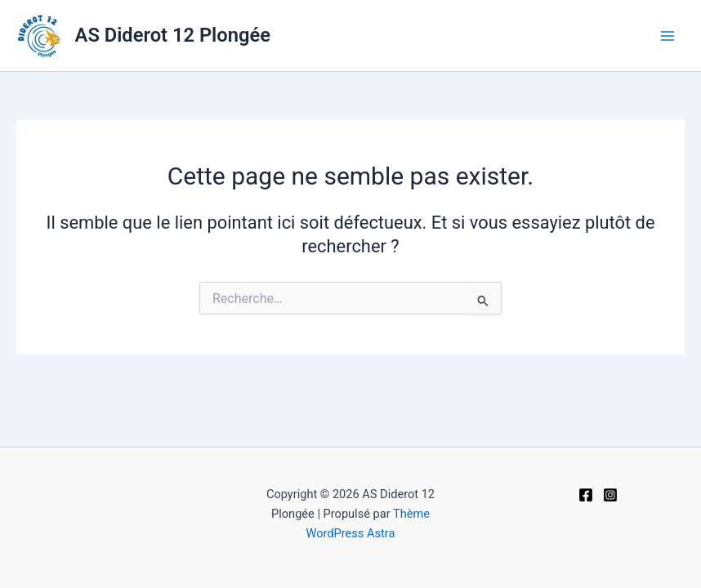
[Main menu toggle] (668, 36)
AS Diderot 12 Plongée (173, 35)
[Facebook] (586, 495)
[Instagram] (610, 495)
